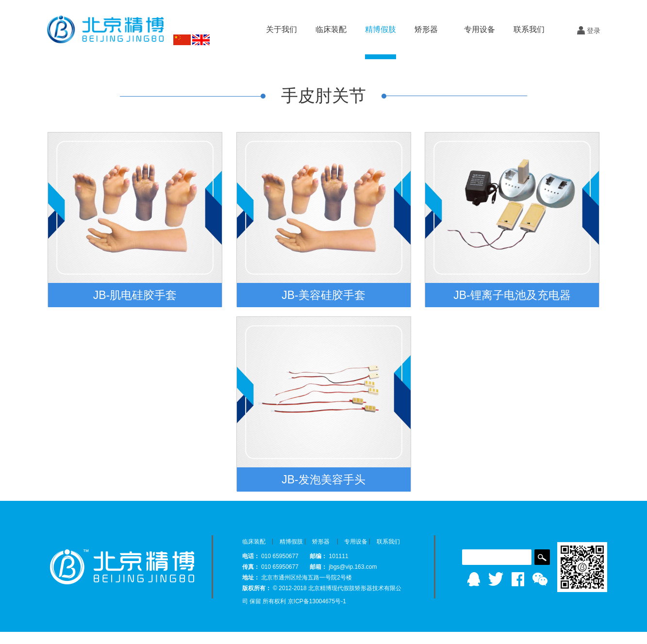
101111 (339, 556)
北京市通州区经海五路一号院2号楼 (307, 578)
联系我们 (529, 29)
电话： (251, 556)
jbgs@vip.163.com (353, 567)
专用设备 (356, 542)
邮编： (318, 556)
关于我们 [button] (282, 29)
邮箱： (318, 567)
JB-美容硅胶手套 (323, 295)
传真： (251, 567)
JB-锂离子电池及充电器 (512, 295)
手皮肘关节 (323, 95)
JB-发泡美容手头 (323, 479)
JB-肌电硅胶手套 (135, 295)
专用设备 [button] (480, 29)
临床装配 (254, 542)
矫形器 (321, 542)
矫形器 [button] (426, 29)
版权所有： (257, 588)
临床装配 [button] (331, 29)
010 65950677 (281, 556)
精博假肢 (291, 542)
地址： (251, 578)
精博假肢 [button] (381, 29)
